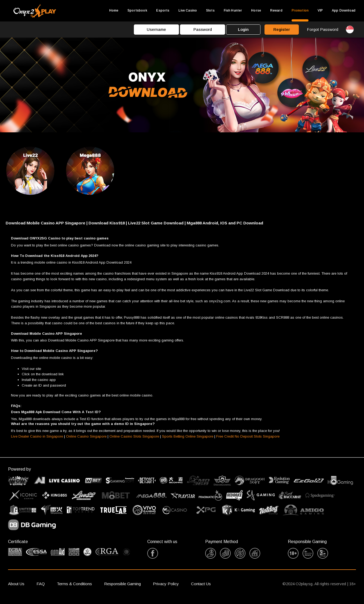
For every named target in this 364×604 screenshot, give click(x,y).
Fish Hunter (233, 10)
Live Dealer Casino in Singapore (37, 441)
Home (114, 10)
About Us (16, 589)
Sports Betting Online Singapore (188, 441)
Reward (276, 10)
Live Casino (188, 10)
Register (282, 29)
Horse (256, 10)
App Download (344, 10)
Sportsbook (137, 10)
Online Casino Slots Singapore (134, 441)
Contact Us (201, 589)
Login (243, 29)
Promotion (300, 10)
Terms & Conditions (74, 589)
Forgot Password (323, 29)
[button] (182, 228)
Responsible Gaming (122, 589)
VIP (320, 10)
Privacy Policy (166, 589)
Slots (210, 10)
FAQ (41, 589)
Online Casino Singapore (86, 441)
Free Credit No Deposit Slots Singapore (248, 441)
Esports (163, 10)
